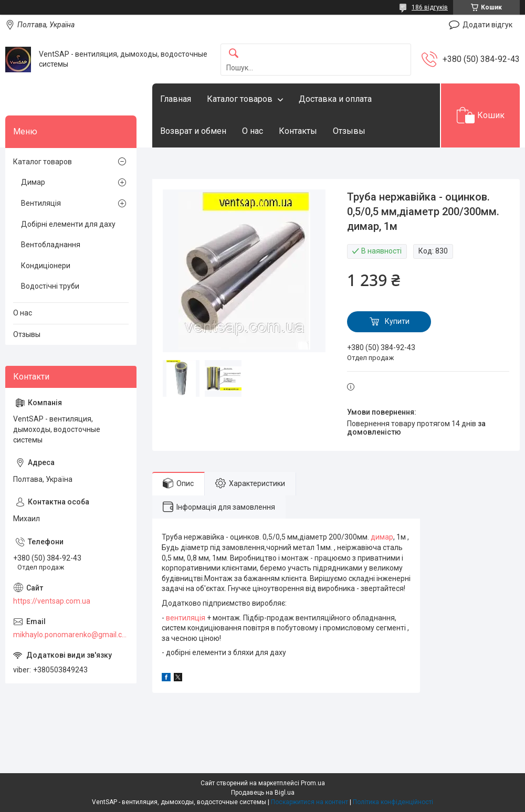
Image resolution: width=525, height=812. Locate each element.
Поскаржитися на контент (309, 802)
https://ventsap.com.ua (52, 601)
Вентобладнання (51, 245)
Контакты (298, 131)
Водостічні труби (50, 286)
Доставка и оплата (335, 99)
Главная (176, 99)
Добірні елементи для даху (68, 224)
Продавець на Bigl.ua (263, 793)
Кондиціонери (46, 266)
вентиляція (186, 618)
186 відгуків (430, 7)
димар (382, 537)
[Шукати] (234, 54)
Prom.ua (313, 783)
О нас (253, 131)
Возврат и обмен (193, 131)
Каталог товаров (240, 99)
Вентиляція (41, 203)
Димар (33, 182)
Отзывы (349, 131)
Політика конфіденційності (393, 802)
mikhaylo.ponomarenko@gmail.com (71, 635)
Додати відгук (487, 25)
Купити (397, 321)
